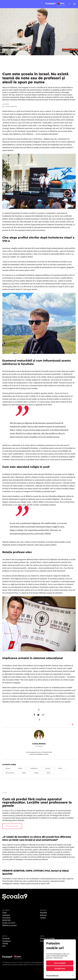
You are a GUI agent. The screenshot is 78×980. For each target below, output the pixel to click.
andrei (36, 773)
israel (20, 768)
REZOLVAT (6, 920)
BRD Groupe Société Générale (20, 962)
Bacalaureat (10, 773)
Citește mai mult (12, 826)
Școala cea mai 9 (9, 923)
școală (8, 768)
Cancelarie (6, 918)
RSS (4, 946)
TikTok (5, 944)
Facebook (6, 938)
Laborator (6, 915)
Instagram (6, 941)
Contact (43, 918)
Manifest (44, 913)
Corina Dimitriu (39, 744)
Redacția (43, 915)
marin (48, 773)
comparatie (34, 768)
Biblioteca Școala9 (9, 925)
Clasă (4, 913)
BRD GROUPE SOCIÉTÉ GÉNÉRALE (38, 965)
